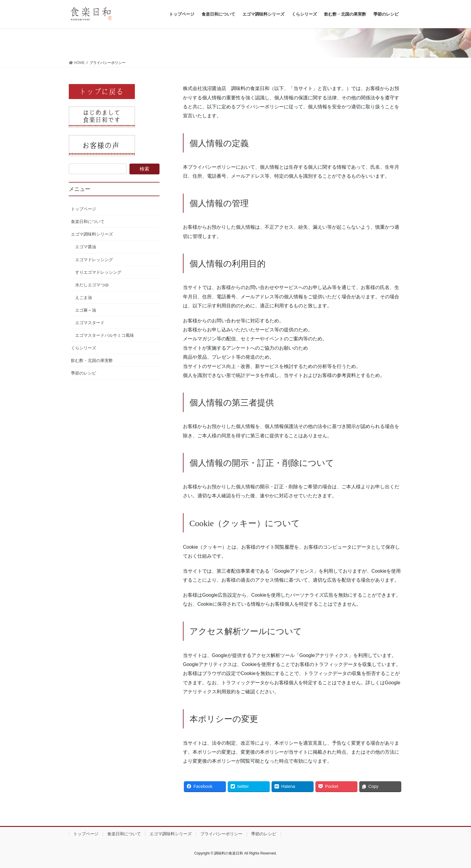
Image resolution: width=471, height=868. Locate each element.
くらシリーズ (84, 348)
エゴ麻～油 (86, 310)
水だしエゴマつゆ (92, 285)
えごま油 (84, 297)
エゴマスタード (90, 323)
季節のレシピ (84, 373)
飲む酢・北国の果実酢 (92, 360)
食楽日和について (88, 222)
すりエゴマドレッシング (98, 272)
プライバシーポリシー (221, 834)
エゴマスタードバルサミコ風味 (105, 335)
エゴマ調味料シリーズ (92, 234)
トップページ (84, 209)
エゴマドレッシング (94, 260)
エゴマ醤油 (86, 247)
